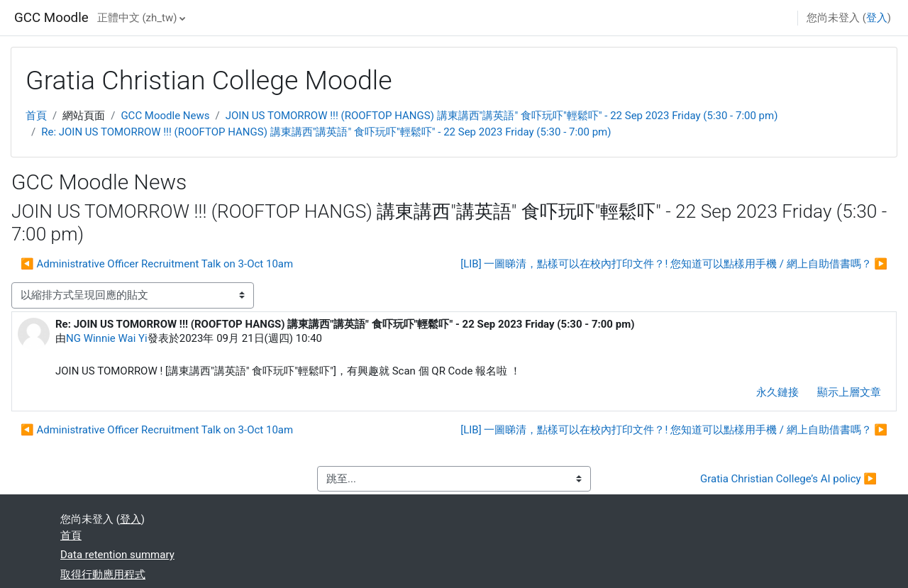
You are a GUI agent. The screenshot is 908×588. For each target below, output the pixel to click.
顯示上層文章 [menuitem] (849, 392)
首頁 (36, 116)
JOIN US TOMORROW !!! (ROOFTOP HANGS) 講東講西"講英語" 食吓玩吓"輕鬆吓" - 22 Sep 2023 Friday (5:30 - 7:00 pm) (502, 116)
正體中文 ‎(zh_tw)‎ (137, 18)
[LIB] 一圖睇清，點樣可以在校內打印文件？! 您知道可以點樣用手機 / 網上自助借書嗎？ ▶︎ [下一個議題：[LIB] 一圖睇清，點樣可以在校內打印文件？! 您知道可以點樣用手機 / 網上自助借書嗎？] (674, 264)
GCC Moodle (51, 18)
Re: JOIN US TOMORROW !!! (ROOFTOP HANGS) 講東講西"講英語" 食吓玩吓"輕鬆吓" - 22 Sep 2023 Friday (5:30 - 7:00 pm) (326, 132)
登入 (877, 18)
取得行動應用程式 (103, 575)
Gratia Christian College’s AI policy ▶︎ (788, 479)
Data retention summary (117, 555)
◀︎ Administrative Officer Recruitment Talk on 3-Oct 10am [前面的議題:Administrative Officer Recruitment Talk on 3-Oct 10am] (157, 264)
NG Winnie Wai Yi (107, 338)
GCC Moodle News (165, 116)
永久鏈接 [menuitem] (777, 392)
